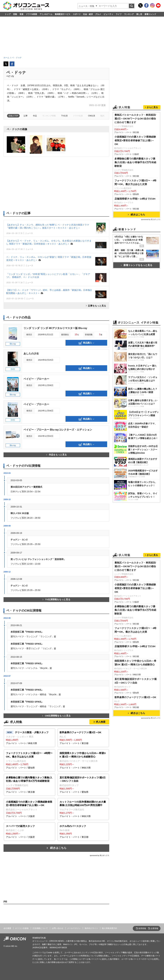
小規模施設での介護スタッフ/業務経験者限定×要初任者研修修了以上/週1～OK (135, 140)
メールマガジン (74, 928)
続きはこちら (58, 848)
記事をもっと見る (97, 306)
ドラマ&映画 (31, 14)
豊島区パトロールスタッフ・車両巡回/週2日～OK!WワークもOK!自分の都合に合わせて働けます (135, 119)
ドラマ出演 (78, 116)
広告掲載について (40, 928)
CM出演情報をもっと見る (56, 716)
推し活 (139, 14)
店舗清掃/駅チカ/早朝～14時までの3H (135, 199)
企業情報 (154, 928)
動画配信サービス (63, 14)
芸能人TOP (13, 116)
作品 (35, 116)
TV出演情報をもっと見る (56, 600)
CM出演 (92, 116)
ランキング (129, 14)
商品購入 (86, 343)
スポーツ (77, 14)
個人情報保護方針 (110, 928)
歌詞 (102, 116)
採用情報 (142, 928)
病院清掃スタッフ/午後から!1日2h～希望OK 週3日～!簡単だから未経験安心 (135, 663)
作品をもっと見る (56, 455)
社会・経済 (88, 14)
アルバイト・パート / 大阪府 (30, 809)
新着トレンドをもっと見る (137, 265)
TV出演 (64, 116)
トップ (8, 14)
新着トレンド (150, 14)
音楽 (21, 14)
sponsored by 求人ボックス (99, 855)
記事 (26, 116)
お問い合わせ (57, 928)
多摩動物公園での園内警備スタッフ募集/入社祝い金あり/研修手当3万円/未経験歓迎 (135, 162)
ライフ (119, 14)
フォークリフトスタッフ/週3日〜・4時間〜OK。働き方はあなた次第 (135, 182)
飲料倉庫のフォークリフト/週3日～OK (135, 697)
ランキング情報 (49, 116)
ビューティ (108, 14)
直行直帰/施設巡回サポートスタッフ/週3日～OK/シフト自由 (136, 681)
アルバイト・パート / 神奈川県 (30, 738)
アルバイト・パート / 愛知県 (30, 760)
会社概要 (7, 928)
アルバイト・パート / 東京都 (83, 738)
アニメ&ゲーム (46, 14)
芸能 (15, 14)
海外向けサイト (91, 928)
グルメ (98, 14)
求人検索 (101, 722)
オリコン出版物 (22, 928)
